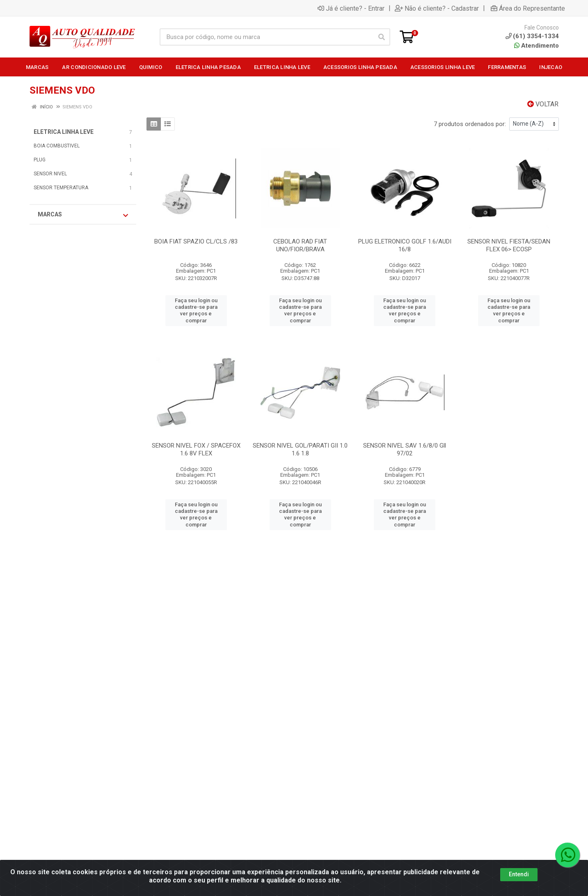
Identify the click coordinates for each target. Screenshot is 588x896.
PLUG (40, 160)
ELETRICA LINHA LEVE (64, 132)
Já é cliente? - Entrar (351, 8)
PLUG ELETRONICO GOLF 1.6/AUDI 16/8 (405, 245)
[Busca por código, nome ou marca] (266, 37)
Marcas (83, 215)
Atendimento (537, 46)
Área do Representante (528, 8)
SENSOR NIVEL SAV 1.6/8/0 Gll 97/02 (405, 449)
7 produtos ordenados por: (470, 124)
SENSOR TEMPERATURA (61, 188)
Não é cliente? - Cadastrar (437, 8)
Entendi (519, 874)
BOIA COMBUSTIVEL (57, 146)
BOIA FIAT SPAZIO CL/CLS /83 (196, 241)
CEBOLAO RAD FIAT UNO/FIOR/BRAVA (300, 245)
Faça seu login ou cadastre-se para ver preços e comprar (196, 310)
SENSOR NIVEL (50, 174)
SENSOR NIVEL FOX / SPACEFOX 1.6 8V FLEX (196, 449)
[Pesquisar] (382, 37)
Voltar (543, 104)
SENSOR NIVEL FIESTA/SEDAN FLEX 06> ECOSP (509, 245)
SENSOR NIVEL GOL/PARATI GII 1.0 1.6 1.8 (300, 449)
